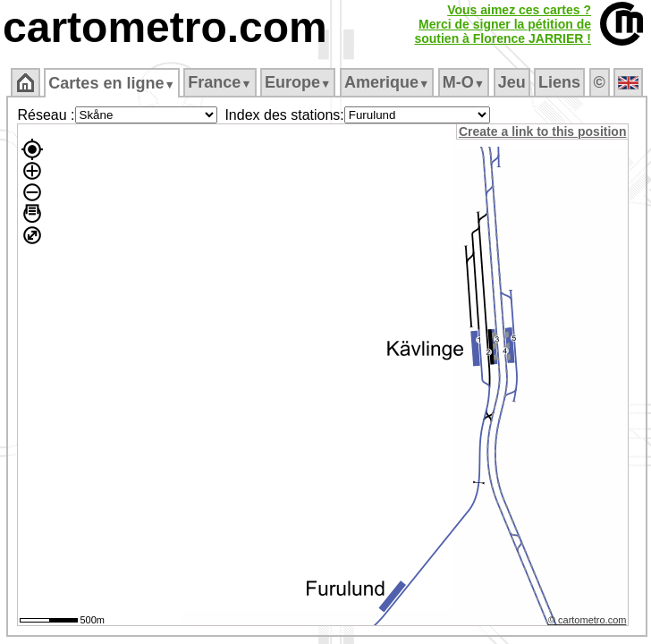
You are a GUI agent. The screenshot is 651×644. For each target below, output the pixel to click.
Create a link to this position (542, 131)
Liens (559, 82)
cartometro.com (165, 27)
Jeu (512, 82)
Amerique (387, 82)
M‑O (464, 82)
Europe (298, 82)
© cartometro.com (588, 620)
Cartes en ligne (111, 83)
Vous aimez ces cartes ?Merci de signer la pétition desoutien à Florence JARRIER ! (503, 24)
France (220, 82)
